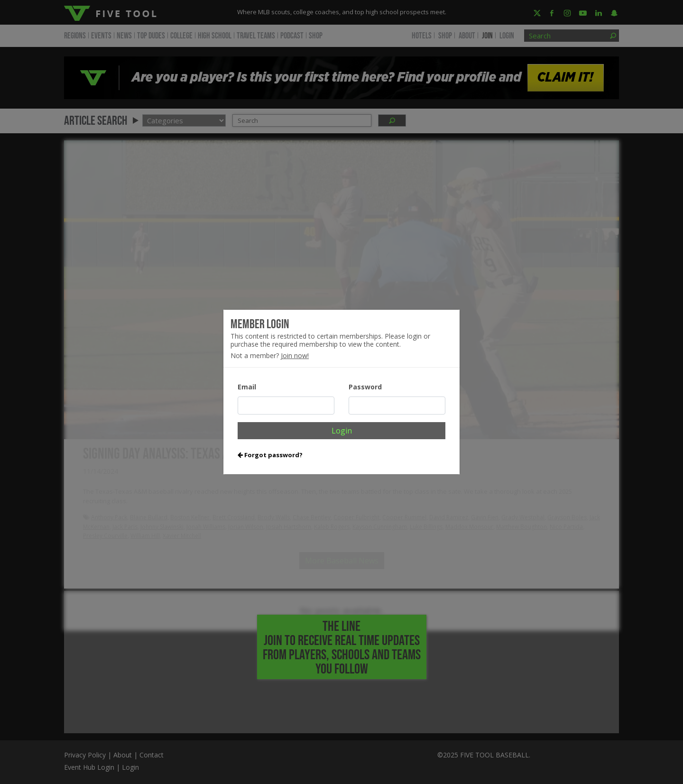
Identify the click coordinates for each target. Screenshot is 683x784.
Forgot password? (270, 455)
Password (365, 387)
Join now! (295, 355)
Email (247, 387)
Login (342, 431)
